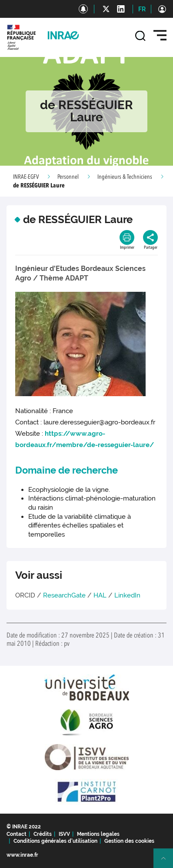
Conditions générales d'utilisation (55, 841)
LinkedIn (127, 595)
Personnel (68, 177)
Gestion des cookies (129, 841)
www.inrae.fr (22, 855)
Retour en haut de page (167, 862)
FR (142, 9)
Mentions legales (98, 834)
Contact (17, 834)
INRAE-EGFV (26, 177)
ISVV (64, 834)
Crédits (43, 834)
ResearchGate (64, 595)
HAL (100, 595)
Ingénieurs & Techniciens (125, 177)
